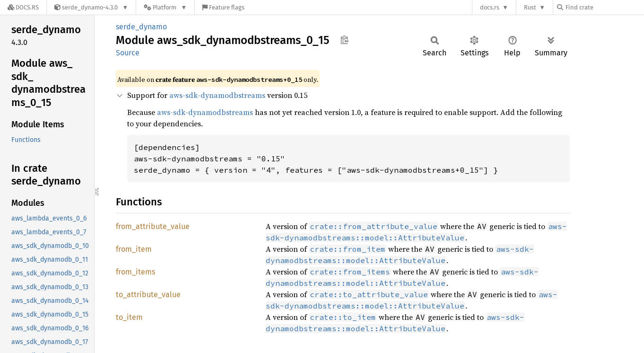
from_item (134, 249)
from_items (135, 272)
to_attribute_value (148, 295)
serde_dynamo (141, 27)
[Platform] (165, 7)
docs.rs (490, 7)
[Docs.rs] (23, 7)
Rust (530, 7)
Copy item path (344, 40)
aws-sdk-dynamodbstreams (217, 95)
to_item (129, 317)
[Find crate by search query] (604, 7)
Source (128, 53)
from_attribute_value (153, 226)
